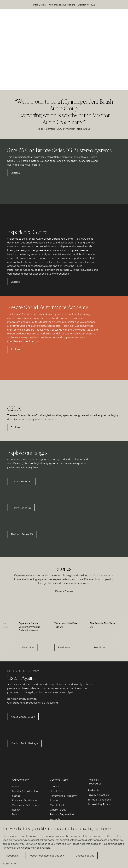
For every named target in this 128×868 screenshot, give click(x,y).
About (16, 786)
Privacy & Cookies (98, 795)
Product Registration (62, 814)
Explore (15, 173)
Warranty (55, 819)
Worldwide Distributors (26, 805)
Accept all (12, 855)
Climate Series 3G (21, 481)
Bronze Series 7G (21, 508)
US (109, 16)
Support (55, 800)
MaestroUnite (58, 805)
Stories (16, 796)
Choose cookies (85, 855)
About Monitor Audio (23, 717)
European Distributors (25, 800)
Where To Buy (58, 809)
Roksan (16, 809)
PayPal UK (94, 790)
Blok (15, 814)
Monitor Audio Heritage (24, 743)
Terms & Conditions (99, 799)
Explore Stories (64, 591)
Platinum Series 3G (22, 534)
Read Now (14, 647)
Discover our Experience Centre (64, 61)
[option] (18, 635)
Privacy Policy (9, 864)
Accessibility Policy (99, 804)
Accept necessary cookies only (47, 855)
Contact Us (56, 786)
